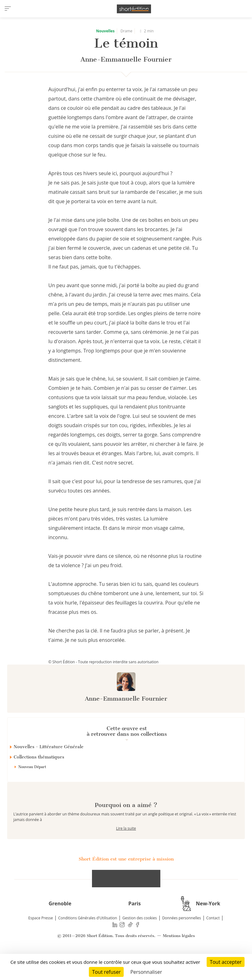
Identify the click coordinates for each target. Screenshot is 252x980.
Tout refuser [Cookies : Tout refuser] (106, 972)
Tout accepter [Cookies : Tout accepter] (226, 962)
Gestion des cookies (140, 940)
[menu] (8, 9)
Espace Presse (41, 940)
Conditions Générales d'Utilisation (87, 940)
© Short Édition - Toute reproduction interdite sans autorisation (104, 662)
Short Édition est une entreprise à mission (126, 881)
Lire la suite (126, 850)
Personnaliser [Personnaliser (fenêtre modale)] (146, 972)
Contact (213, 940)
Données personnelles (182, 940)
